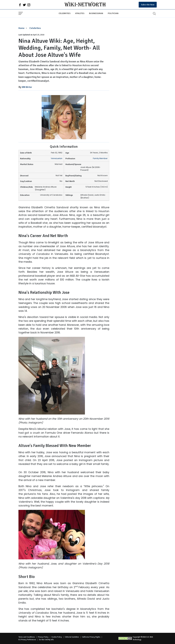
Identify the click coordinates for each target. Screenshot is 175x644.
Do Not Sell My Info (46, 640)
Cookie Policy (57, 637)
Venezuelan (57, 158)
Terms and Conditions (27, 637)
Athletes (80, 13)
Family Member (100, 158)
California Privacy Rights (91, 637)
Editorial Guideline (72, 637)
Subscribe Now (148, 5)
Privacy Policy (43, 637)
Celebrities (65, 13)
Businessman (96, 13)
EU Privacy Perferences (27, 640)
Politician (113, 13)
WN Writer (27, 87)
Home (21, 28)
